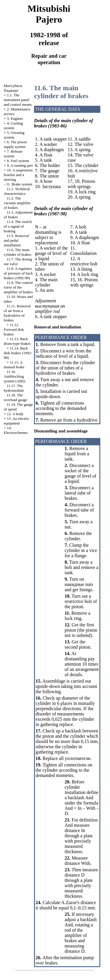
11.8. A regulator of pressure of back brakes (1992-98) (18, 273)
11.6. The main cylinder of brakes (18, 252)
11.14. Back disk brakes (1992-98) (18, 353)
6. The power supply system (15, 144)
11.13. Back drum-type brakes (17, 341)
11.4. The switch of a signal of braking (18, 226)
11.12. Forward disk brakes (14, 329)
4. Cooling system (13, 126)
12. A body (15, 414)
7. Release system (13, 154)
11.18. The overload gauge (16, 397)
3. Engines (15, 119)
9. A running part (20, 165)
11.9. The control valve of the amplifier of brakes (18, 287)
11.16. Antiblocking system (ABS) (15, 376)
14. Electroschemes (16, 430)
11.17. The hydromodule (14, 388)
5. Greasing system (14, 135)
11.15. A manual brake (14, 365)
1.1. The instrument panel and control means (18, 100)
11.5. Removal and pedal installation (16, 240)
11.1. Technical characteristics (17, 191)
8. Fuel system (18, 161)
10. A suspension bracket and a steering (18, 175)
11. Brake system (19, 184)
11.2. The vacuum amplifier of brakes (17, 203)
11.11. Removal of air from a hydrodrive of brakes (17, 313)
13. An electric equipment (17, 421)
